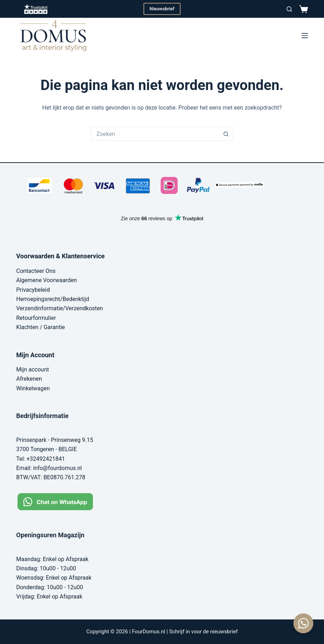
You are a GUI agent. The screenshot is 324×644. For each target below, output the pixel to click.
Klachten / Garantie (41, 327)
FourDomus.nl (148, 632)
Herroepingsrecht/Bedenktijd (53, 299)
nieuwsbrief (224, 632)
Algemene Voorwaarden (47, 280)
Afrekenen (29, 379)
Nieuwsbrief (162, 9)
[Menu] (305, 36)
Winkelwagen (33, 388)
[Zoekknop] (226, 134)
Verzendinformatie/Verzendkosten (60, 308)
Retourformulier (36, 318)
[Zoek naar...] (155, 134)
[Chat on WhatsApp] (61, 501)
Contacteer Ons (36, 271)
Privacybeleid (33, 290)
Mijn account (33, 369)
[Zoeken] (289, 9)
